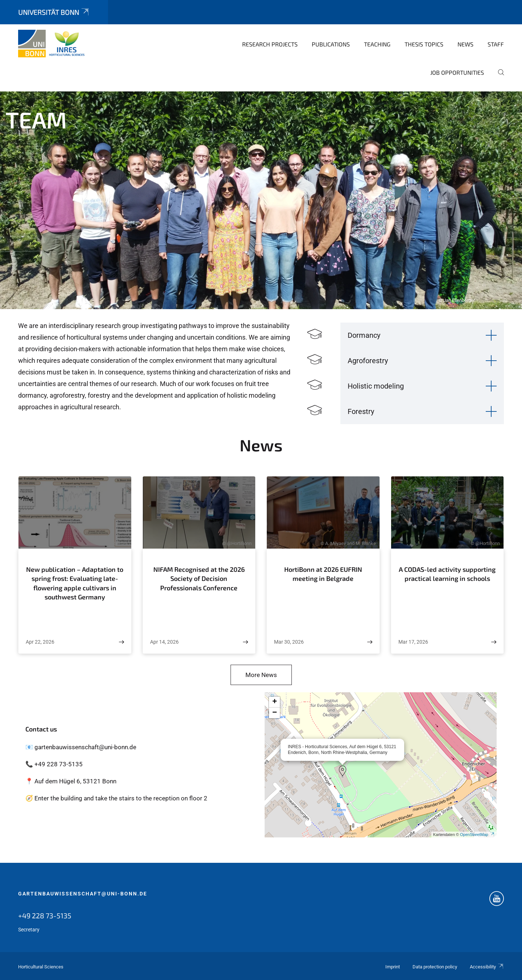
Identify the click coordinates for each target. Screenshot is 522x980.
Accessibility (487, 967)
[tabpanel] (261, 200)
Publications (331, 44)
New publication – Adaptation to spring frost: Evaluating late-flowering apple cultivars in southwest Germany (75, 583)
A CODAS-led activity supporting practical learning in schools (447, 574)
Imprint (393, 967)
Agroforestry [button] (368, 361)
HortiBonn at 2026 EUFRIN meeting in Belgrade (323, 574)
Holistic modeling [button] (376, 386)
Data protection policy (435, 967)
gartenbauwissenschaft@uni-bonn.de (83, 894)
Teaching (377, 44)
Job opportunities (457, 72)
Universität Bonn (54, 12)
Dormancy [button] (364, 335)
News (465, 44)
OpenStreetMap (477, 835)
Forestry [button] (361, 411)
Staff (496, 44)
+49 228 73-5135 (45, 915)
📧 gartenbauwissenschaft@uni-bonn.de (81, 747)
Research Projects (270, 44)
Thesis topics (424, 44)
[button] (343, 771)
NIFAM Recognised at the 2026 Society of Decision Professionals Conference (199, 579)
